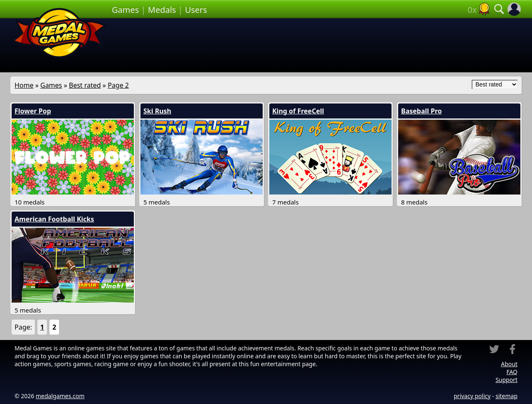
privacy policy (472, 396)
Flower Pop (33, 111)
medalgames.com (60, 396)
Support (506, 380)
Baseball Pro (421, 111)
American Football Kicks (54, 219)
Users (196, 10)
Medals (162, 10)
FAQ (512, 372)
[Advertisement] (317, 45)
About (509, 364)
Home (24, 85)
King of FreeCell (298, 111)
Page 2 (118, 85)
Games (125, 10)
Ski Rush (157, 111)
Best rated (85, 85)
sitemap (506, 396)
